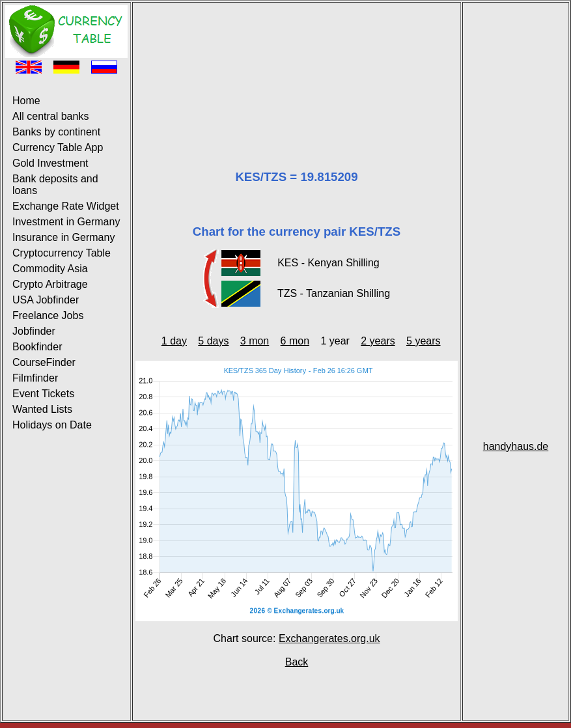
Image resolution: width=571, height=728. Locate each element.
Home (26, 101)
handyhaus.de (516, 446)
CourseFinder (44, 362)
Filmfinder (35, 378)
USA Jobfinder (46, 300)
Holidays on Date (52, 425)
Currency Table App (58, 147)
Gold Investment (50, 163)
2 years (378, 341)
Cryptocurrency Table (62, 253)
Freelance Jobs (48, 315)
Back (297, 662)
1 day (174, 341)
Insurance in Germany (63, 237)
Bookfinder (37, 347)
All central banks (50, 116)
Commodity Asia (50, 269)
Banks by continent (56, 132)
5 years (423, 341)
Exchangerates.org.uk (329, 638)
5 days (213, 341)
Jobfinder (34, 331)
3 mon (255, 341)
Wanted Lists (42, 409)
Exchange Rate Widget (66, 206)
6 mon (295, 341)
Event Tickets (43, 394)
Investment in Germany (66, 222)
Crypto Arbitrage (50, 284)
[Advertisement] (297, 70)
